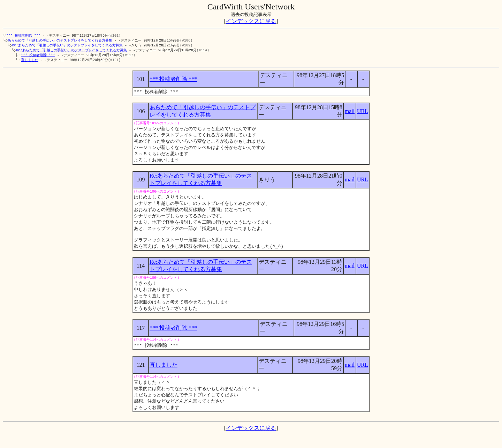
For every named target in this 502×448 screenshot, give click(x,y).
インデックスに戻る (251, 21)
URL (363, 114)
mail (350, 114)
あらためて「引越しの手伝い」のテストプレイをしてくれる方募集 (61, 41)
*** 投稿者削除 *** (24, 36)
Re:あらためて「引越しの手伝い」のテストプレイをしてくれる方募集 (69, 46)
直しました (30, 62)
